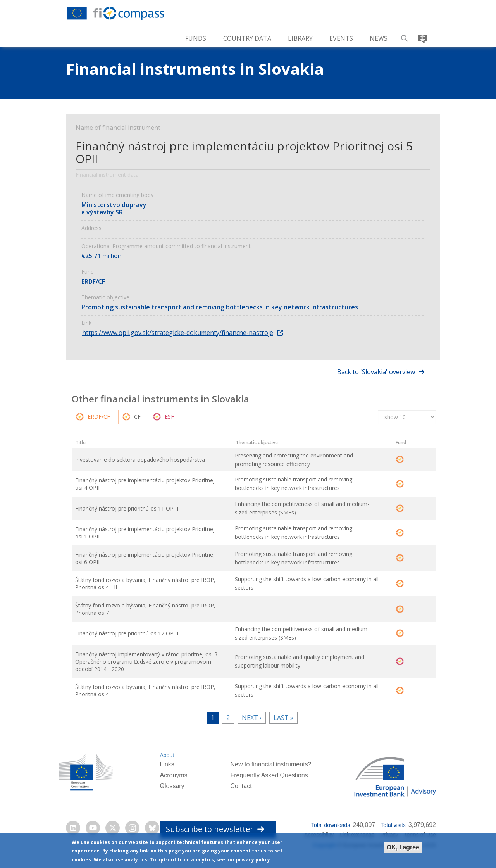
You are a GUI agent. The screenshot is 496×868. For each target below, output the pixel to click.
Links (167, 771)
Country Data (247, 38)
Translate (422, 35)
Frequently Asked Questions (269, 781)
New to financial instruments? (271, 771)
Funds (196, 38)
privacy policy (253, 860)
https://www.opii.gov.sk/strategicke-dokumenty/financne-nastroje (178, 333)
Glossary (172, 792)
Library (300, 38)
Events (341, 38)
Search (405, 35)
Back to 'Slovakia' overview (376, 372)
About (167, 761)
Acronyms (173, 781)
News (379, 38)
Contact (241, 792)
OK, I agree (403, 847)
